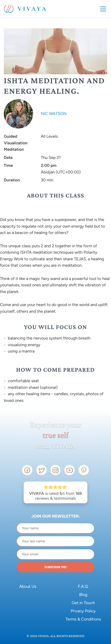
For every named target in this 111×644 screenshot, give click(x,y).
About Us (28, 586)
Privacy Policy (83, 611)
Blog (83, 595)
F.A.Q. (83, 586)
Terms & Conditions (83, 619)
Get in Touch (83, 603)
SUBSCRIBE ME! (55, 567)
